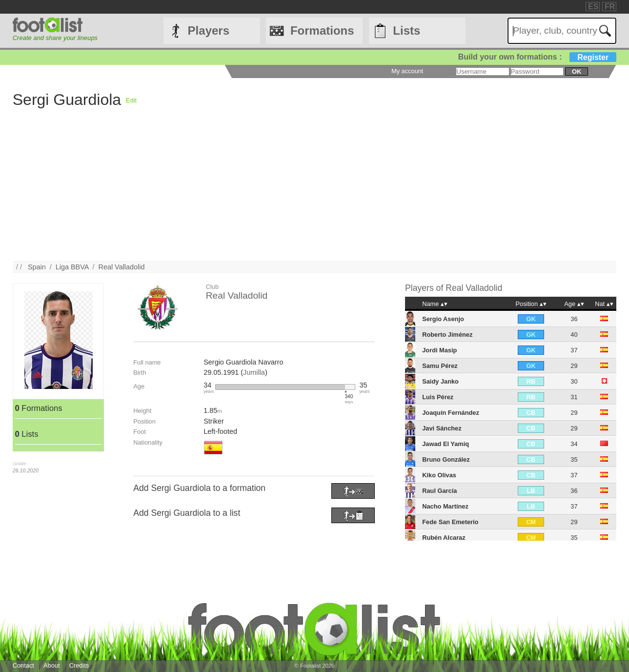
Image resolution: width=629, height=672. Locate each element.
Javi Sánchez (442, 428)
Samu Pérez (440, 366)
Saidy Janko (440, 381)
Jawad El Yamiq (446, 444)
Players (209, 31)
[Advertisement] (305, 193)
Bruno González (446, 459)
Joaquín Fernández (451, 413)
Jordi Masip (439, 350)
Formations (322, 31)
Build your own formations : (537, 57)
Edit (131, 100)
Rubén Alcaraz (444, 538)
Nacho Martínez (445, 506)
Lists (406, 31)
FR (610, 7)
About (51, 665)
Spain (37, 267)
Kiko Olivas (439, 475)
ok (577, 71)
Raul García (439, 491)
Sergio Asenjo (443, 319)
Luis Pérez (438, 397)
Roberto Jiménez (447, 335)
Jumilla (254, 372)
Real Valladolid (122, 267)
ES (593, 7)
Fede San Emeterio (450, 522)
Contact (23, 665)
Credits (79, 665)
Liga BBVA (72, 267)
